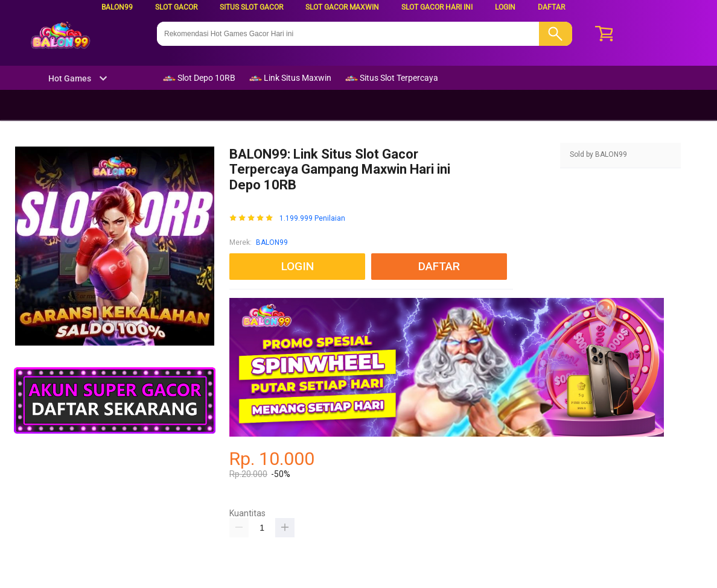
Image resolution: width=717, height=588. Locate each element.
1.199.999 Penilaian (312, 219)
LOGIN (505, 7)
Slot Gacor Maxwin (342, 7)
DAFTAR (551, 7)
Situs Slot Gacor (251, 7)
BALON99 (117, 7)
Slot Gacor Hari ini (437, 7)
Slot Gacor (176, 7)
